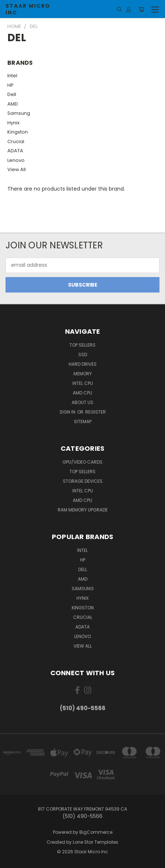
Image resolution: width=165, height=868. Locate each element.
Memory (83, 374)
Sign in (68, 412)
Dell (12, 94)
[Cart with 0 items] (141, 9)
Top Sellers (82, 345)
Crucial (16, 141)
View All (17, 169)
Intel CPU (83, 383)
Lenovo (16, 160)
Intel (12, 76)
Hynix (13, 123)
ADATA (15, 151)
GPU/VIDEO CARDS (82, 462)
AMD (13, 104)
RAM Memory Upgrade (83, 510)
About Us (82, 402)
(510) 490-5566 (83, 708)
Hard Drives (83, 364)
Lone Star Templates (96, 842)
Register (96, 412)
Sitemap (83, 421)
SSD (83, 355)
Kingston (18, 132)
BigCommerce (96, 832)
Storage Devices (83, 481)
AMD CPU (82, 393)
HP (10, 85)
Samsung (19, 113)
